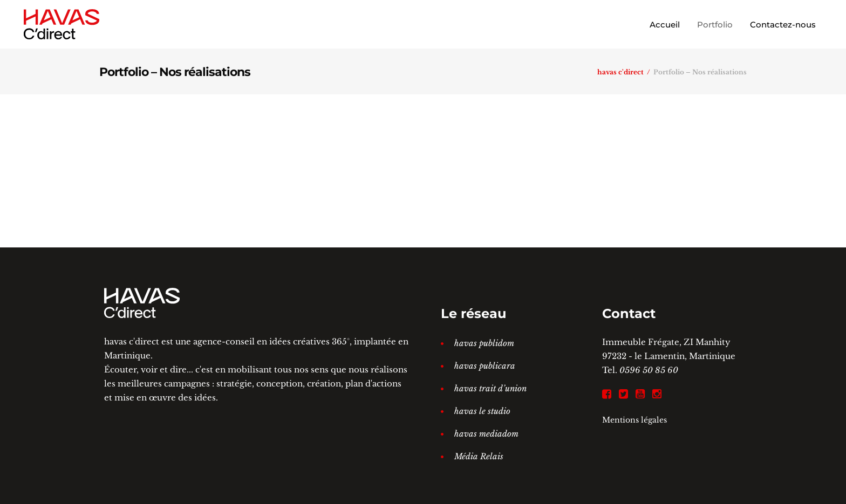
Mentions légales (634, 420)
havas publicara (485, 366)
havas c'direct (620, 72)
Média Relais (479, 456)
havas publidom (484, 343)
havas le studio (482, 411)
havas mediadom (486, 434)
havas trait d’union (490, 388)
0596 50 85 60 (649, 370)
